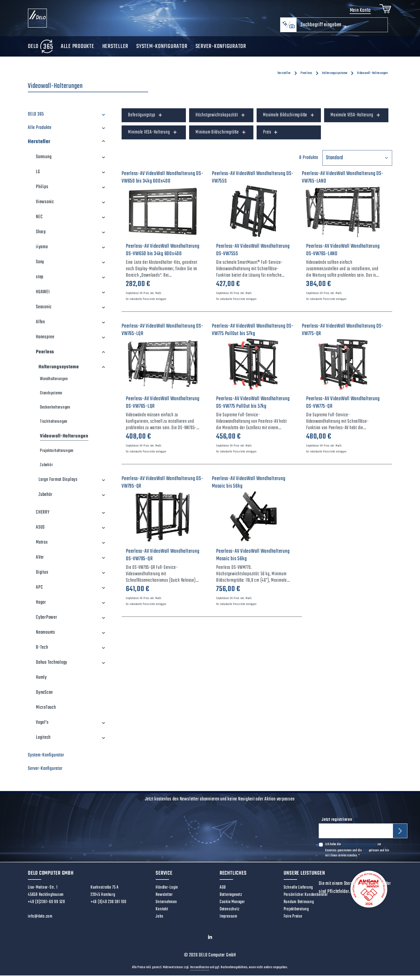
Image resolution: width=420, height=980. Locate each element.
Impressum (228, 921)
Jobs (159, 921)
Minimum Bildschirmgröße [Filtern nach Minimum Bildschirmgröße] (221, 137)
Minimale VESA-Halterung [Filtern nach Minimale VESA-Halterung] (153, 137)
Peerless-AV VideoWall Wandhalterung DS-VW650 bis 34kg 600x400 (163, 255)
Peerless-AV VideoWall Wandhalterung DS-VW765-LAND (343, 255)
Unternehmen (166, 907)
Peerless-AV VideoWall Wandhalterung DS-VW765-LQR (163, 407)
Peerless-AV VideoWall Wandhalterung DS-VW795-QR (163, 560)
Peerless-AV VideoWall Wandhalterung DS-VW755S (253, 255)
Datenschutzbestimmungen (359, 850)
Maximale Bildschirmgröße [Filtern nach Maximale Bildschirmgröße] (289, 120)
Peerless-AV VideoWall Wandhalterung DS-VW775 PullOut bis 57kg (253, 407)
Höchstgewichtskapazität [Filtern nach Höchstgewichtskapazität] (220, 120)
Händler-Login (167, 892)
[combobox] (342, 29)
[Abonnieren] (401, 836)
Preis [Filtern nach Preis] (270, 137)
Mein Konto (359, 13)
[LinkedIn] (210, 943)
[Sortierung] (357, 163)
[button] (104, 119)
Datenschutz (229, 914)
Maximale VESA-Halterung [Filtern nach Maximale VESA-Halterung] (356, 120)
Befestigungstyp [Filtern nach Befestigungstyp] (145, 120)
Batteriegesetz (231, 899)
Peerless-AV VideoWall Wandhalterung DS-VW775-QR (343, 407)
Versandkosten (200, 972)
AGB (365, 856)
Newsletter (164, 899)
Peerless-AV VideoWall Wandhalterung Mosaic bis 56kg (253, 560)
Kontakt (162, 914)
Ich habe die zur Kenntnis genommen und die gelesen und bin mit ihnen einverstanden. (357, 855)
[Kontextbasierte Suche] (288, 29)
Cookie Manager (232, 907)
